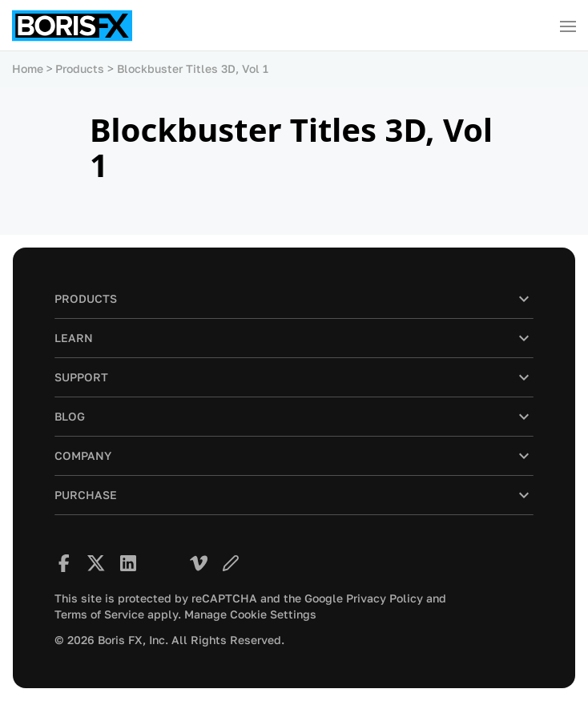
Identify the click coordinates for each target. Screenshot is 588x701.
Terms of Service (99, 614)
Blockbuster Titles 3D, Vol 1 (193, 68)
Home (28, 68)
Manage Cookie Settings (250, 614)
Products (80, 68)
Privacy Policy (385, 598)
